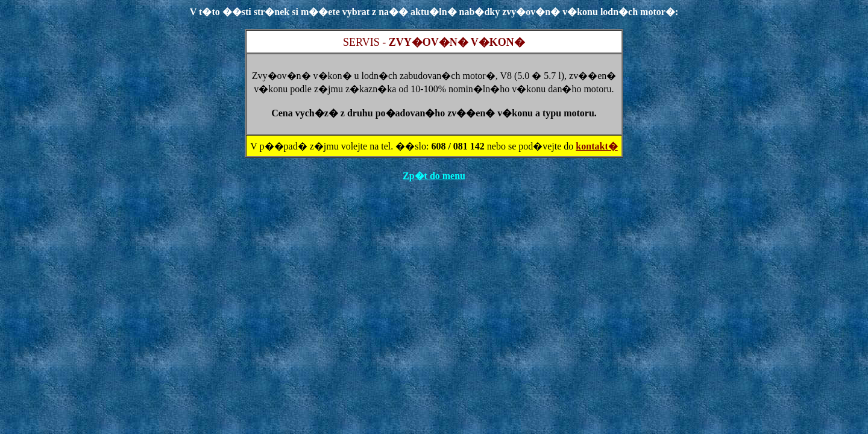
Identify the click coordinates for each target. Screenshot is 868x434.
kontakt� (596, 146)
